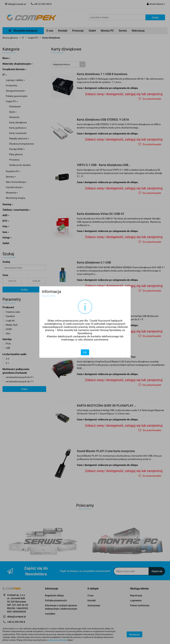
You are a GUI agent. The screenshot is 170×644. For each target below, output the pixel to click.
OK (85, 352)
